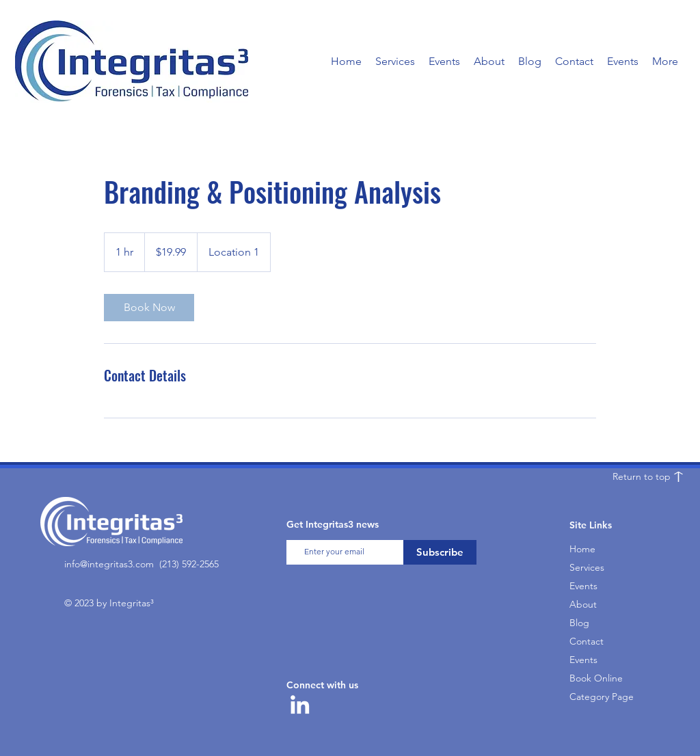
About (583, 604)
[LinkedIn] (300, 704)
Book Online (596, 678)
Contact (587, 641)
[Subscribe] (440, 552)
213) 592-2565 (190, 564)
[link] (149, 308)
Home (582, 549)
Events (583, 586)
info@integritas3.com (109, 564)
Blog (579, 623)
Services (587, 567)
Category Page (600, 697)
